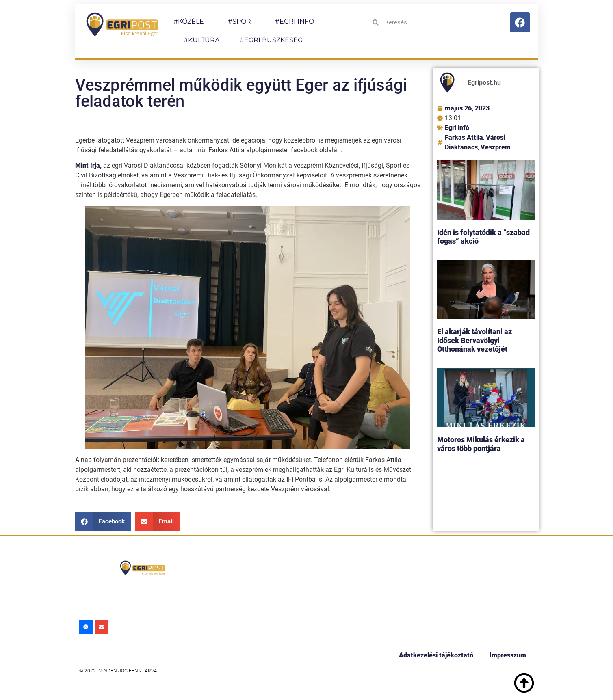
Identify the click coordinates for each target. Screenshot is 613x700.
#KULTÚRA (201, 40)
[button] (103, 522)
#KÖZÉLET (191, 21)
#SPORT (241, 21)
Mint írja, (88, 165)
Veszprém (496, 147)
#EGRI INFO (295, 21)
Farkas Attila (464, 137)
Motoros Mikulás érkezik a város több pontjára (481, 444)
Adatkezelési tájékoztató (436, 655)
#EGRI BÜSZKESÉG (271, 40)
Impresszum (508, 655)
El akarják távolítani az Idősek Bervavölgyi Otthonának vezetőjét (474, 340)
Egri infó (457, 128)
